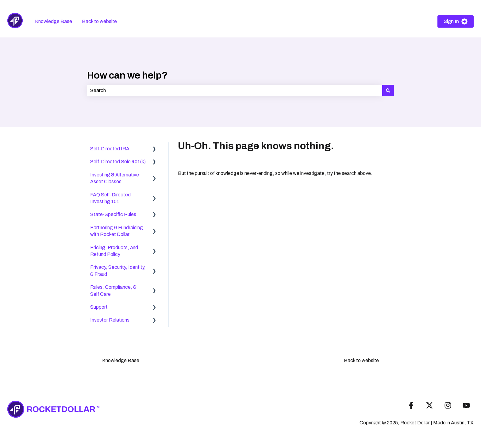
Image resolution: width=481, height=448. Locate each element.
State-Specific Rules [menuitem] (113, 214)
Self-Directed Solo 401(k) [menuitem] (118, 162)
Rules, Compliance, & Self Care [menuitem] (113, 290)
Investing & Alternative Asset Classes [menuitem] (115, 178)
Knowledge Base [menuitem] (121, 360)
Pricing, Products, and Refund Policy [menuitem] (114, 251)
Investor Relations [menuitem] (110, 320)
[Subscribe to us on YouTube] (466, 405)
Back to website (99, 21)
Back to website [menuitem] (361, 360)
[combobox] (235, 91)
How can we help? (127, 75)
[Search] (388, 91)
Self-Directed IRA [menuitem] (110, 149)
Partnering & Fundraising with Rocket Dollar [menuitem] (117, 231)
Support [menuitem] (99, 307)
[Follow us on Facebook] (411, 405)
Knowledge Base (54, 21)
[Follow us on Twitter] (429, 405)
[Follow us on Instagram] (448, 405)
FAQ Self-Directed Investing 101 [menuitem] (110, 198)
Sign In (456, 21)
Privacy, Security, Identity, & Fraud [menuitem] (118, 270)
